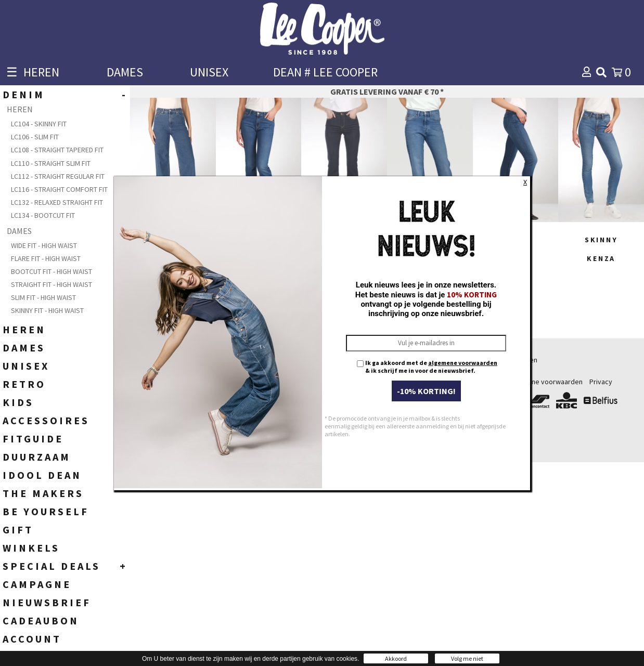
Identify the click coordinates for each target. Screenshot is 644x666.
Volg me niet (467, 658)
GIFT (18, 530)
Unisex (334, 393)
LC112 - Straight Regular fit (58, 176)
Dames (334, 371)
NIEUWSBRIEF (47, 602)
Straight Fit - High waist (51, 284)
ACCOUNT (32, 639)
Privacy (601, 382)
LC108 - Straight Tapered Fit (57, 150)
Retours (488, 382)
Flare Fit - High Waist (46, 258)
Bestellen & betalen (507, 360)
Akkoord (396, 658)
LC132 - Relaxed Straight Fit (57, 202)
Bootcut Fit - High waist (51, 271)
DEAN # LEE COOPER (325, 72)
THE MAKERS (43, 493)
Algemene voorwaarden (545, 382)
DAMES (125, 72)
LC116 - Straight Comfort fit (59, 189)
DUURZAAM (37, 457)
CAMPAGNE (37, 584)
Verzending (494, 371)
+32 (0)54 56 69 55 (256, 376)
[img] (601, 72)
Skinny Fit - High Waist (47, 310)
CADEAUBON (41, 621)
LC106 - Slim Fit (35, 137)
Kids (330, 382)
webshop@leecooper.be (241, 404)
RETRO (24, 384)
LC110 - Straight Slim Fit (51, 163)
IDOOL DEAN (42, 475)
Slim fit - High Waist (43, 297)
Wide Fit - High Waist (44, 245)
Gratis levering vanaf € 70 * (387, 92)
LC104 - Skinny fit (39, 124)
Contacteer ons (447, 438)
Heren (333, 360)
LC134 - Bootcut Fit (43, 215)
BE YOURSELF (46, 511)
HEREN (41, 72)
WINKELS (31, 548)
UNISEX (209, 72)
